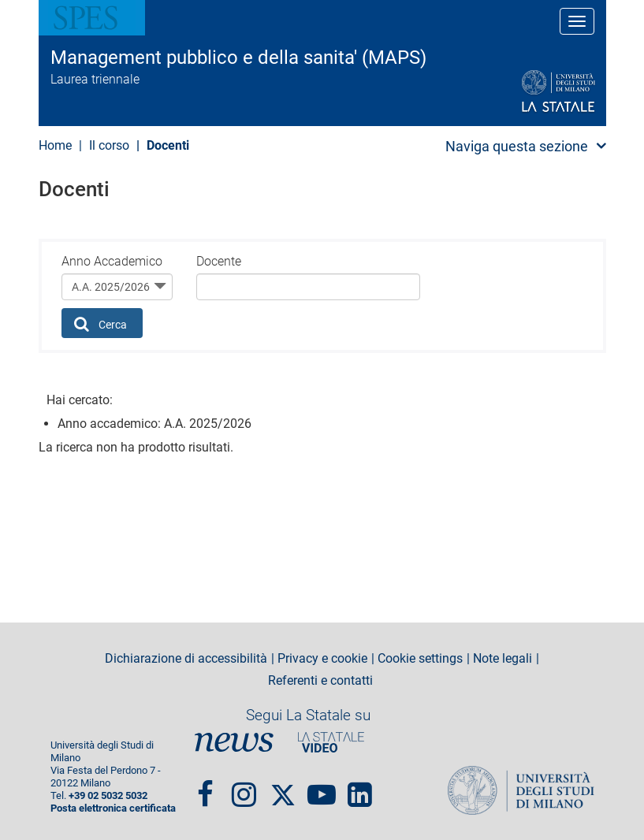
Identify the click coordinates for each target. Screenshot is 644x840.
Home (55, 145)
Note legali (503, 659)
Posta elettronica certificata (113, 808)
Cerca (101, 324)
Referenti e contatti (320, 681)
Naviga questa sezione (517, 146)
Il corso (109, 145)
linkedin (360, 788)
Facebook (205, 788)
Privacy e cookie (322, 659)
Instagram (244, 788)
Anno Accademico (112, 261)
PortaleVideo (331, 742)
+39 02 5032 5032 (108, 795)
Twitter (283, 788)
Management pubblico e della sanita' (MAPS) (238, 58)
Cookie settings (420, 659)
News (234, 742)
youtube (322, 788)
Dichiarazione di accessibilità (186, 659)
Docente (219, 261)
